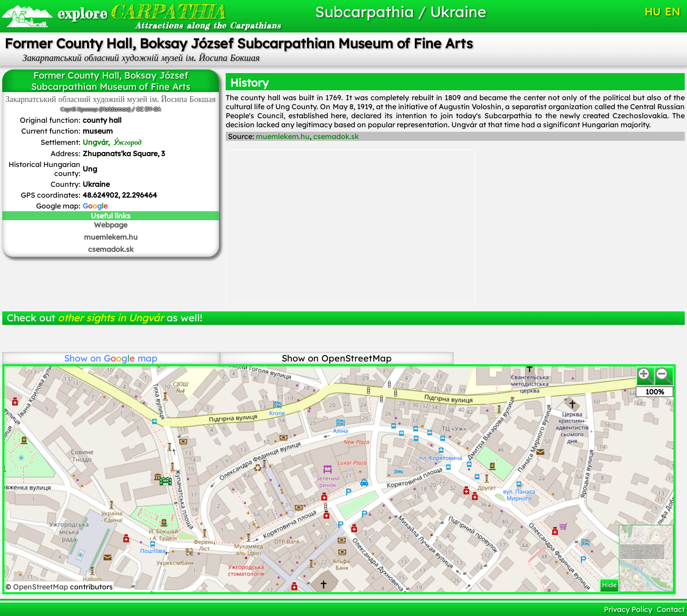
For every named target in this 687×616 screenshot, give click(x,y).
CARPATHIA (141, 12)
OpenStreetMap (42, 587)
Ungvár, (112, 142)
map (131, 358)
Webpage (111, 225)
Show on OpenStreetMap (337, 358)
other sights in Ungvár (111, 318)
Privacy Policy (628, 609)
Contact (671, 609)
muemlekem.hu (111, 237)
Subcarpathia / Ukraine (401, 12)
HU (653, 11)
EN (673, 11)
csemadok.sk (111, 249)
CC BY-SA (149, 109)
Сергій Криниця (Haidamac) (95, 109)
